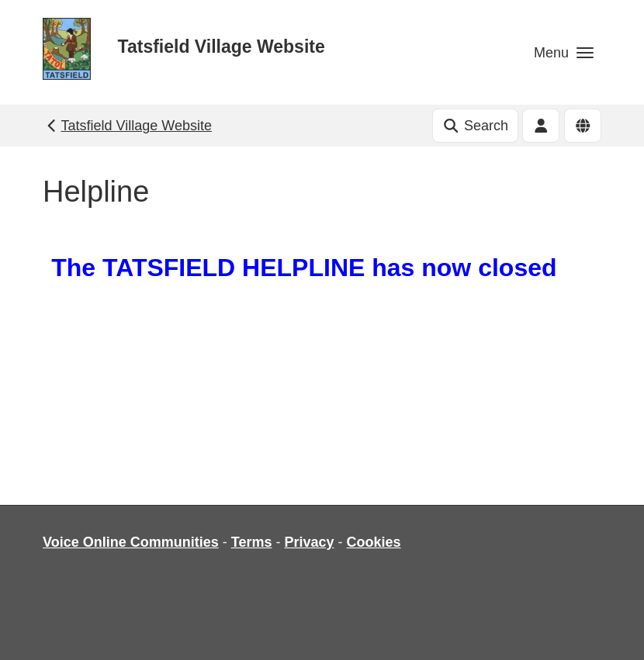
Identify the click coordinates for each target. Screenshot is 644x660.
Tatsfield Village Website (222, 47)
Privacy (309, 542)
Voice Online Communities (131, 542)
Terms (252, 542)
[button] (564, 52)
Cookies (374, 542)
